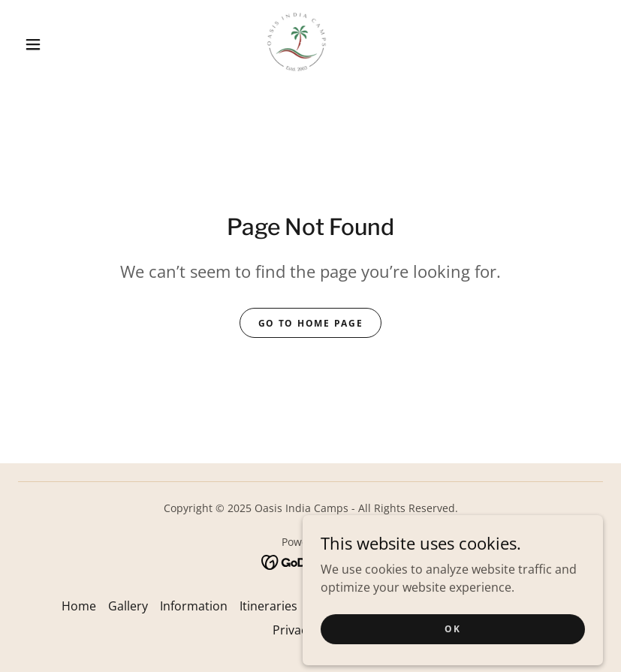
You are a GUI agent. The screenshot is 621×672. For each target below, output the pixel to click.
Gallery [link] (128, 606)
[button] (33, 44)
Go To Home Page (311, 323)
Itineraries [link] (268, 606)
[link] (296, 42)
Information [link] (194, 606)
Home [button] (79, 606)
